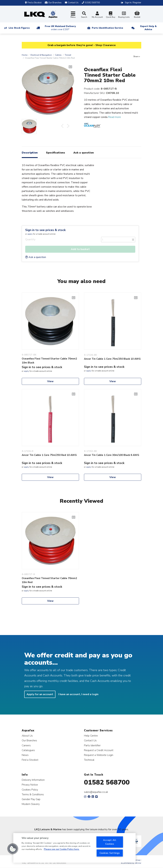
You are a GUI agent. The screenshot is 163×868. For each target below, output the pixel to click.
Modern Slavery (31, 804)
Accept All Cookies (110, 842)
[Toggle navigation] (73, 15)
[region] (74, 848)
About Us (27, 736)
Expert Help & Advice (148, 28)
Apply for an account (40, 694)
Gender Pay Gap (31, 799)
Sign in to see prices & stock (45, 230)
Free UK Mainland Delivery (60, 28)
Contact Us (90, 740)
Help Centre (91, 736)
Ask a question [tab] (84, 153)
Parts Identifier (92, 745)
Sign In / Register (133, 3)
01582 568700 (107, 782)
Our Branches (53, 3)
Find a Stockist (33, 3)
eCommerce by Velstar (131, 863)
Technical (89, 760)
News (25, 755)
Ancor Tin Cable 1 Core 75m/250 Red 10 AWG (49, 455)
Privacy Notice (30, 785)
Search (84, 15)
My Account (97, 15)
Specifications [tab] (56, 153)
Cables (58, 55)
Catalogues (28, 750)
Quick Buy (111, 15)
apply (30, 234)
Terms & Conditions (33, 794)
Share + (137, 56)
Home (25, 55)
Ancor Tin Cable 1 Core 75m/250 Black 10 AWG (112, 359)
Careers (26, 745)
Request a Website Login (99, 755)
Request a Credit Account (99, 750)
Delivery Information (33, 780)
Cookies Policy (30, 790)
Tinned (68, 55)
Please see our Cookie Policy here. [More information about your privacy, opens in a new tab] (62, 849)
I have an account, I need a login (78, 694)
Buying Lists (124, 15)
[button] (13, 849)
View (50, 381)
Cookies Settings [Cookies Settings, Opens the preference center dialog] (110, 853)
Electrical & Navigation (41, 55)
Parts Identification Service (107, 28)
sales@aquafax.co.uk (96, 792)
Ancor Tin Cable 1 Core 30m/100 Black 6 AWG (112, 455)
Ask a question (36, 257)
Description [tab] (30, 153)
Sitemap (137, 860)
